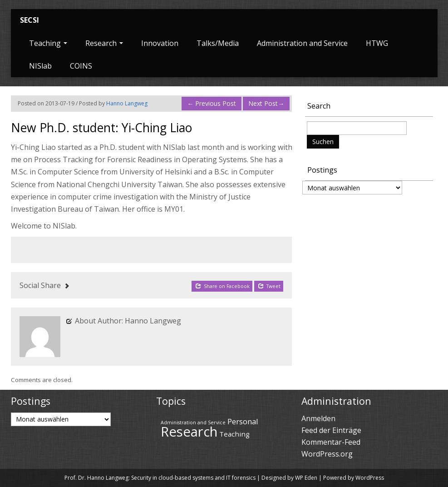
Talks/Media (218, 43)
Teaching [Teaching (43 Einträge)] (234, 434)
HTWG (377, 43)
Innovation (160, 43)
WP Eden (306, 478)
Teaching (48, 43)
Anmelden (318, 418)
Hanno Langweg (127, 103)
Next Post (266, 103)
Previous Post (212, 103)
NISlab (40, 66)
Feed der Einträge (331, 430)
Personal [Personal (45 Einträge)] (243, 421)
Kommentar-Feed (331, 442)
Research (104, 43)
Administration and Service (302, 43)
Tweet (269, 286)
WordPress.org (327, 454)
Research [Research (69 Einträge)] (189, 432)
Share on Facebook (222, 286)
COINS (81, 66)
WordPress (370, 478)
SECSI (30, 20)
